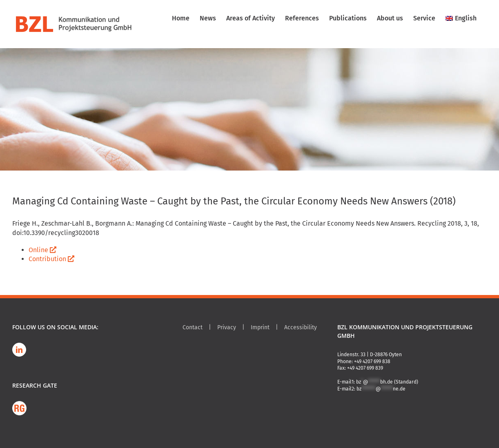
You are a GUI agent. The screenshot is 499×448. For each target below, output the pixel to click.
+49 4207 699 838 (372, 362)
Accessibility (301, 327)
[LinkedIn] (19, 350)
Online (42, 250)
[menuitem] (461, 18)
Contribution (51, 259)
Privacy (227, 327)
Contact (193, 327)
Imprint (260, 327)
